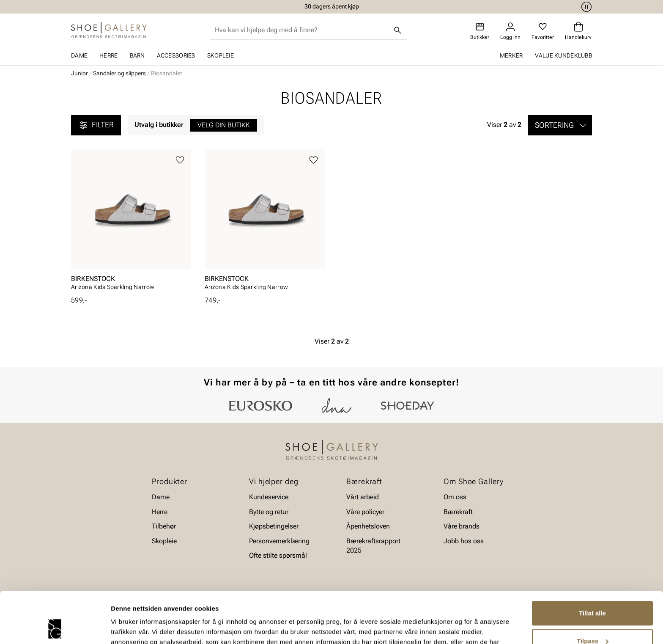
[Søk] (398, 30)
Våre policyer (365, 511)
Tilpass (593, 593)
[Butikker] (480, 31)
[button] (560, 125)
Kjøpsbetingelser (274, 526)
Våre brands (462, 526)
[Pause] (585, 7)
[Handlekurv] (578, 31)
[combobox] (302, 30)
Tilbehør (164, 526)
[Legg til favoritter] (180, 160)
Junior (79, 73)
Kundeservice (269, 497)
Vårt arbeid (363, 497)
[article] (131, 222)
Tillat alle (592, 565)
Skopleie (221, 55)
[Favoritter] (543, 31)
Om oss (455, 497)
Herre (108, 55)
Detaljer (123, 627)
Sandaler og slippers (119, 73)
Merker (511, 55)
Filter (96, 125)
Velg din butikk (224, 125)
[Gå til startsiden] (109, 30)
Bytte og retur (269, 511)
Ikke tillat (592, 621)
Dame (79, 55)
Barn (137, 55)
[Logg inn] (510, 31)
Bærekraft (458, 511)
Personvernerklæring (279, 541)
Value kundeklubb (563, 55)
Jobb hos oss (464, 541)
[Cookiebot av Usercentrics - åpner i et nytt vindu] (55, 627)
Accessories (176, 55)
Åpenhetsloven (368, 526)
